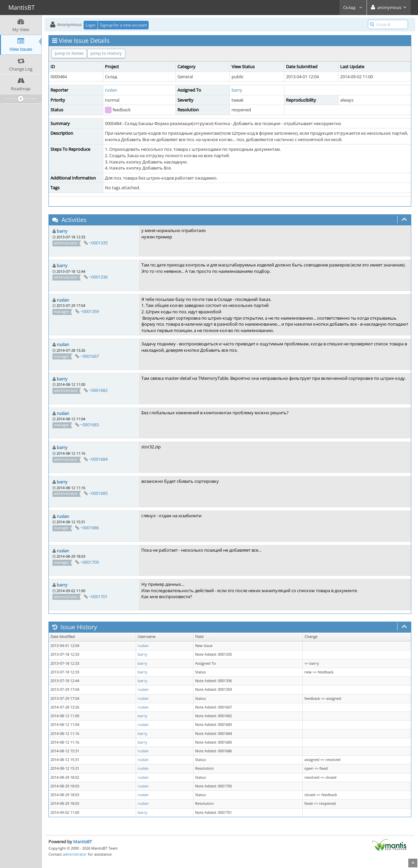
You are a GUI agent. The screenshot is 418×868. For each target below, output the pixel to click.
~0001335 (98, 243)
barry (237, 90)
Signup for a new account (123, 25)
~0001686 (90, 528)
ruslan (111, 90)
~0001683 (90, 425)
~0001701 (98, 596)
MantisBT (83, 842)
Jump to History (106, 53)
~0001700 (90, 562)
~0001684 (98, 459)
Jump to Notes (69, 53)
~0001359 (90, 311)
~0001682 (98, 390)
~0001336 (98, 277)
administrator (75, 854)
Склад (353, 7)
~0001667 (90, 356)
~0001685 (98, 493)
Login (91, 25)
